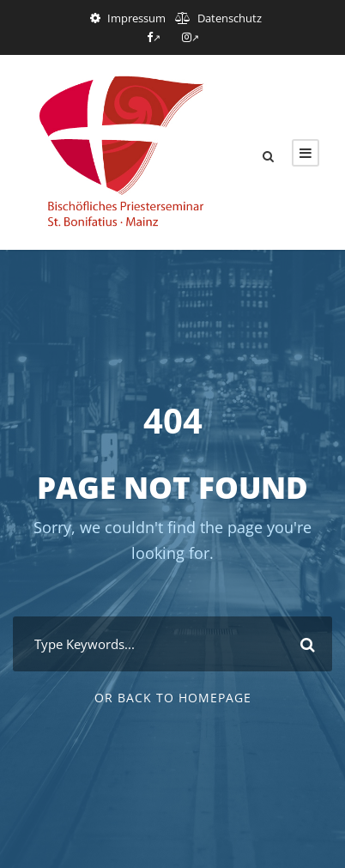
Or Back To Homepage (173, 698)
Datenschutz (230, 18)
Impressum (136, 18)
